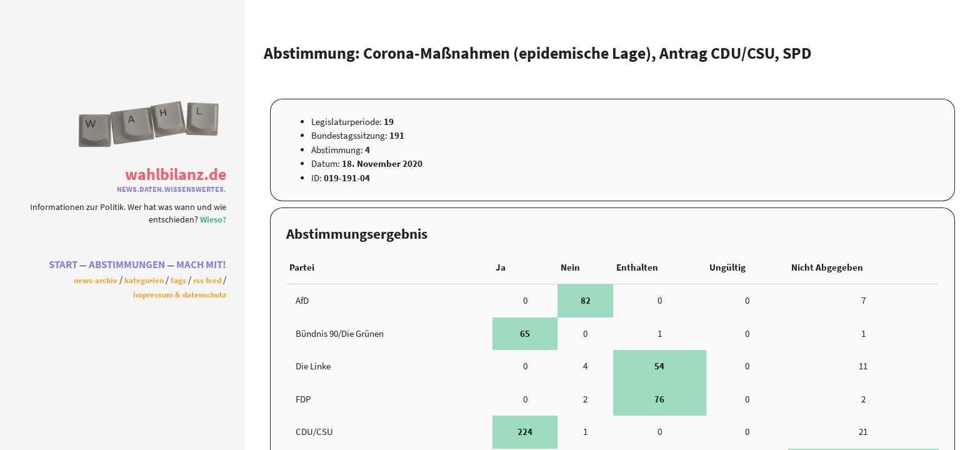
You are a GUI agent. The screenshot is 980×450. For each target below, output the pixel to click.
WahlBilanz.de (176, 174)
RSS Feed (207, 280)
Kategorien (144, 280)
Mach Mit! (201, 265)
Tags (178, 280)
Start (63, 265)
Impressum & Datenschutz (180, 294)
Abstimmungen (127, 265)
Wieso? (213, 220)
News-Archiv (96, 280)
